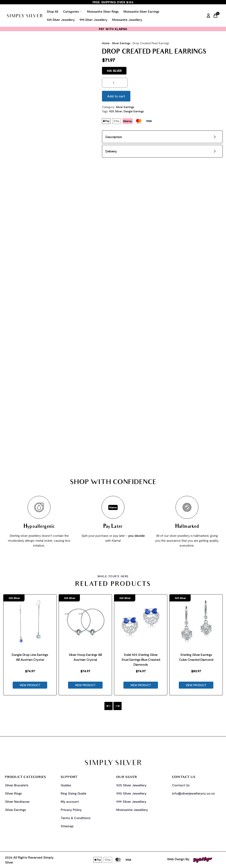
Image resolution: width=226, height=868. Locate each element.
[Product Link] (30, 620)
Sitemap (67, 826)
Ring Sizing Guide (73, 793)
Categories (73, 11)
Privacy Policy (71, 810)
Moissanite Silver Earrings (141, 11)
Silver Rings (13, 793)
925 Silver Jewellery (61, 20)
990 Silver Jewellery (131, 793)
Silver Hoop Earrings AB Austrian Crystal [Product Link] (85, 657)
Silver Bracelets (17, 785)
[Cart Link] (216, 16)
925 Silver (116, 111)
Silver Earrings (121, 43)
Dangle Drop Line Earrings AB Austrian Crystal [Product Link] (30, 657)
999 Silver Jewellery (93, 20)
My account (70, 801)
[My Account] (208, 16)
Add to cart (116, 96)
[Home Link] (25, 16)
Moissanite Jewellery (127, 20)
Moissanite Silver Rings (103, 11)
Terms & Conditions (76, 818)
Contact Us (181, 785)
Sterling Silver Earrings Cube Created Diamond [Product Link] (196, 657)
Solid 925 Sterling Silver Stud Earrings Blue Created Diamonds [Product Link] (141, 659)
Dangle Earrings (134, 111)
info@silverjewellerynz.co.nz (193, 793)
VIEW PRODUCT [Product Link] (30, 685)
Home (106, 43)
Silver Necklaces (17, 801)
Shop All (52, 11)
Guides (66, 785)
